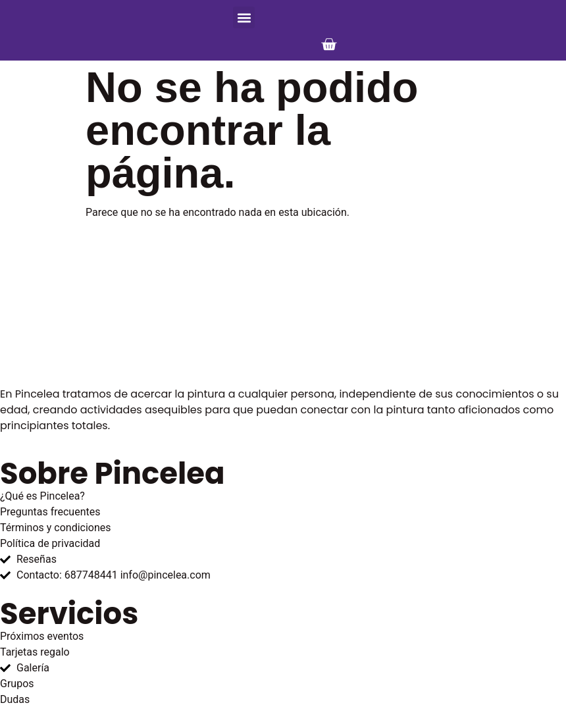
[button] (244, 17)
